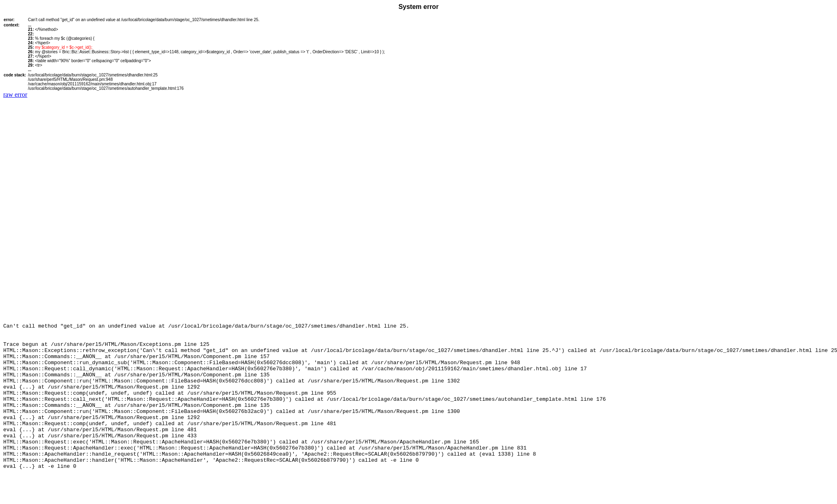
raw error (15, 94)
